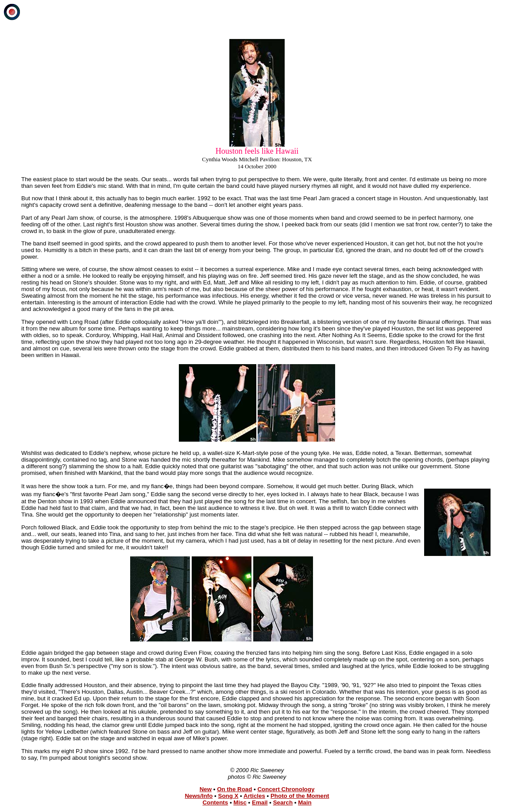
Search (283, 802)
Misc (240, 802)
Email (260, 802)
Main (305, 802)
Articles (254, 796)
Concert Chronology (286, 789)
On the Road (234, 789)
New (206, 789)
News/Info (199, 796)
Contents (215, 802)
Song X (228, 796)
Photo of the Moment (300, 796)
